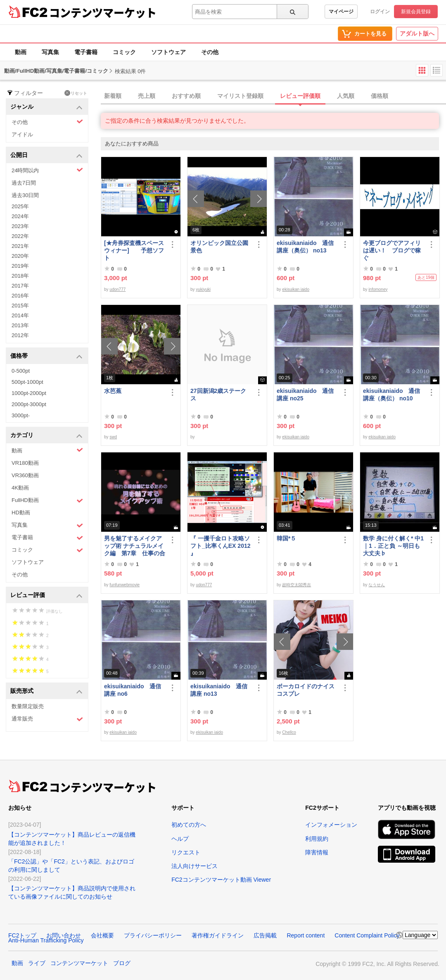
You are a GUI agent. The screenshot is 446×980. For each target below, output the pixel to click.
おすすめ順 (186, 96)
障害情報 (317, 852)
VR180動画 (25, 463)
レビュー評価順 (300, 96)
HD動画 (21, 513)
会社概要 (102, 935)
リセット (76, 93)
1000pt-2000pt (29, 393)
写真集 (50, 52)
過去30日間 (25, 195)
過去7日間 (24, 183)
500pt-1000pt (27, 382)
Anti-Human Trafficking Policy (46, 940)
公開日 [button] (46, 156)
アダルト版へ (417, 33)
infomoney (378, 289)
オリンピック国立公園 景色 (221, 247)
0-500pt (21, 371)
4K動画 (20, 488)
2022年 (20, 236)
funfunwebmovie (125, 585)
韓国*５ (286, 538)
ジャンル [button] (46, 107)
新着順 (113, 96)
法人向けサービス (195, 866)
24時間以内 (47, 170)
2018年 (20, 276)
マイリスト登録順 (240, 96)
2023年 (20, 226)
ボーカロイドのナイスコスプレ (306, 690)
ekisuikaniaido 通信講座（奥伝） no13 (305, 247)
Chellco (289, 732)
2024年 (20, 216)
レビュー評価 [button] (46, 596)
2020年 (20, 256)
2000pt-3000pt (29, 404)
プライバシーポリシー (153, 935)
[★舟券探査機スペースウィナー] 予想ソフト (134, 250)
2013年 (20, 325)
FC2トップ (22, 935)
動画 (21, 52)
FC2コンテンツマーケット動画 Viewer (221, 880)
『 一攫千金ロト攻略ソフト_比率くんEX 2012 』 (221, 546)
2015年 (20, 306)
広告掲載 (265, 935)
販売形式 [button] (46, 691)
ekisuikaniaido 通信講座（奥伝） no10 (391, 395)
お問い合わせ (64, 935)
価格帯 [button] (46, 356)
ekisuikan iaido (296, 289)
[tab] (273, 96)
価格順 (380, 96)
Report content (306, 935)
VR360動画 (25, 475)
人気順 (346, 96)
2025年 (20, 206)
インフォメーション (331, 825)
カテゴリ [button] (46, 436)
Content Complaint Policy (367, 935)
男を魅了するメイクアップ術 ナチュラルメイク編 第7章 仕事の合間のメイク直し (135, 546)
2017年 (20, 286)
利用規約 (317, 839)
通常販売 (47, 719)
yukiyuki (203, 289)
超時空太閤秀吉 (297, 585)
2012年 (20, 335)
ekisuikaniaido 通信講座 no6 (133, 690)
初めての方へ (189, 825)
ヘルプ (180, 839)
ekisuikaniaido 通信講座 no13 (219, 690)
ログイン (380, 12)
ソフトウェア (168, 52)
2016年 (20, 296)
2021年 (20, 246)
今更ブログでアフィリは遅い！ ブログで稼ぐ (392, 250)
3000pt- (21, 415)
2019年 (20, 266)
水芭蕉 (113, 391)
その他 (210, 52)
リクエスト (186, 852)
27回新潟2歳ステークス (218, 395)
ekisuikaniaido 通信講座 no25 (305, 395)
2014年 (20, 315)
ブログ (122, 963)
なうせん (377, 585)
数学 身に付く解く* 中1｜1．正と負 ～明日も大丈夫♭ (393, 546)
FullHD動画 (47, 501)
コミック (124, 52)
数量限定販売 (28, 706)
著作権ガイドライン (218, 935)
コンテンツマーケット (103, 12)
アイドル (22, 134)
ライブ (37, 963)
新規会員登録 (416, 12)
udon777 (117, 289)
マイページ (341, 12)
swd (113, 437)
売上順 (147, 96)
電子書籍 (86, 52)
